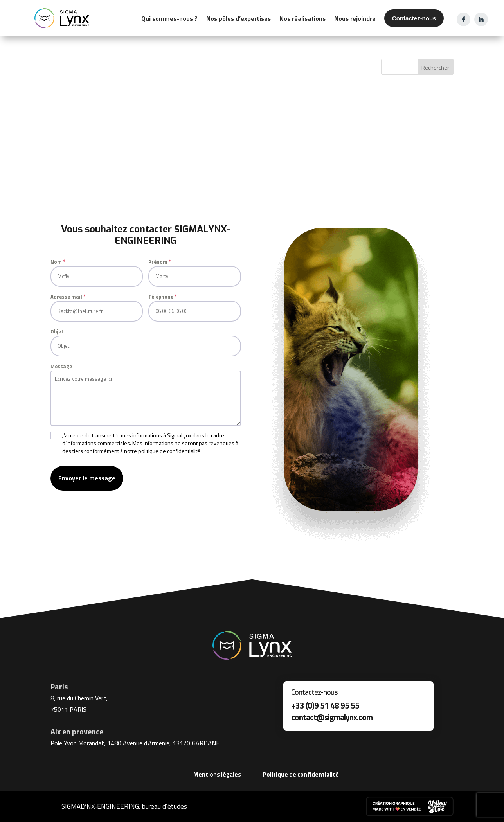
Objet (57, 331)
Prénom (160, 262)
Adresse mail (68, 297)
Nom (58, 262)
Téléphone (163, 297)
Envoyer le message (87, 478)
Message (61, 366)
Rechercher (435, 67)
